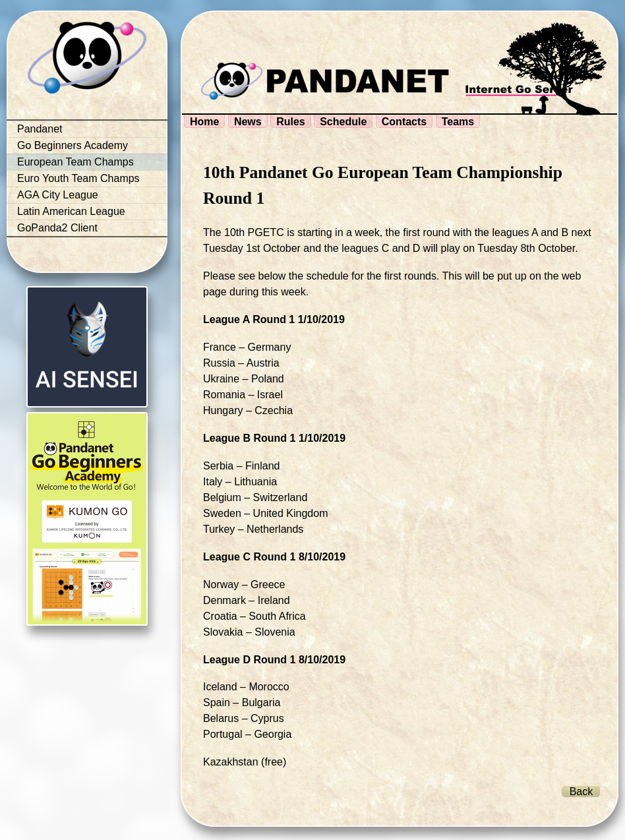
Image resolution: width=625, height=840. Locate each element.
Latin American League (71, 211)
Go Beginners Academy (73, 145)
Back (581, 792)
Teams (458, 122)
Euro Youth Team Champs (78, 178)
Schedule (343, 122)
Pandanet (40, 129)
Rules (291, 122)
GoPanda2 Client (57, 228)
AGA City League (58, 195)
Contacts (404, 122)
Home (204, 122)
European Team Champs (75, 162)
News (248, 122)
